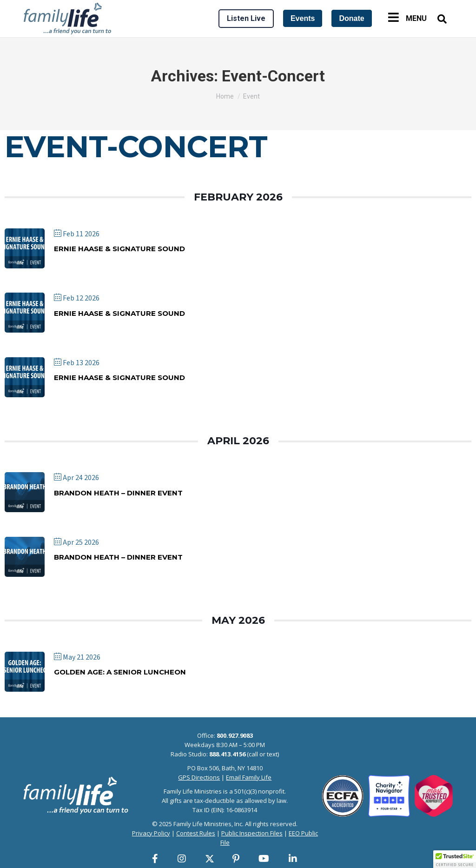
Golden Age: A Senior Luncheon (120, 672)
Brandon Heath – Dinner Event (118, 493)
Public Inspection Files (252, 833)
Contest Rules (196, 833)
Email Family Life (249, 777)
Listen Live (246, 18)
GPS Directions (199, 777)
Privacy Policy (151, 833)
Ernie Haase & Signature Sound (119, 249)
